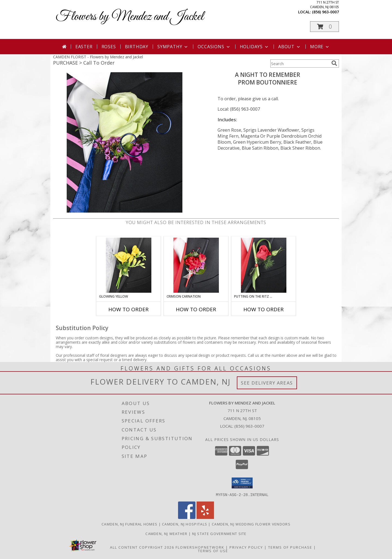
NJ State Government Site (219, 533)
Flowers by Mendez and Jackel (130, 17)
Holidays (255, 47)
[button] (324, 27)
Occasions (214, 47)
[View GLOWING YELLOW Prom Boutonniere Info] (129, 265)
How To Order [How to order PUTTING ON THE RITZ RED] (264, 309)
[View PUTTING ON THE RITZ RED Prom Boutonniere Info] (264, 265)
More (320, 47)
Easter (84, 47)
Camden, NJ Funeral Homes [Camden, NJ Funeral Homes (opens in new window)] (129, 524)
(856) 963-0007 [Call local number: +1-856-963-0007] (325, 12)
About (290, 47)
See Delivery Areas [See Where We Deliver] (267, 383)
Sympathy (173, 47)
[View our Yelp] (205, 517)
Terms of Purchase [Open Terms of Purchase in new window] (290, 547)
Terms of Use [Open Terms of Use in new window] (213, 551)
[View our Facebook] (187, 517)
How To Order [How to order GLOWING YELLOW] (128, 309)
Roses (109, 47)
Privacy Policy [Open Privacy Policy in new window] (246, 547)
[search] (334, 63)
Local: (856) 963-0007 (239, 109)
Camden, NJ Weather (166, 533)
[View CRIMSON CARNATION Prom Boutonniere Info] (196, 265)
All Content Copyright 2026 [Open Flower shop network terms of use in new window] (142, 547)
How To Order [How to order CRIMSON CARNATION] (196, 309)
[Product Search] (300, 64)
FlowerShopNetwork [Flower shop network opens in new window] (200, 547)
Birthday (137, 47)
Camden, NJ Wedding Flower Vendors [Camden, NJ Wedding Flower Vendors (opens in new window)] (251, 524)
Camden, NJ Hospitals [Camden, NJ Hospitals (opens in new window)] (185, 524)
